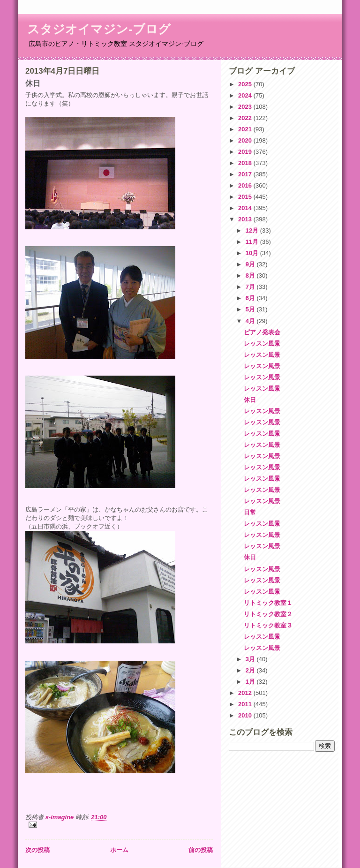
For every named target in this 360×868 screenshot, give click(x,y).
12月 (253, 230)
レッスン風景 (262, 343)
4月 (251, 321)
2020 (246, 140)
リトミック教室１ (268, 603)
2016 (246, 185)
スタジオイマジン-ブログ (99, 29)
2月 (251, 670)
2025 (246, 84)
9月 (251, 264)
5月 (251, 309)
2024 (246, 95)
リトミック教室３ (268, 625)
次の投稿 (37, 850)
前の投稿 (201, 850)
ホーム (119, 850)
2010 (246, 715)
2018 (246, 163)
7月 (251, 287)
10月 (253, 253)
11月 (253, 242)
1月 (251, 682)
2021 (246, 129)
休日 (250, 400)
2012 (246, 693)
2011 (246, 704)
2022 (246, 118)
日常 (250, 512)
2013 (246, 219)
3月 (251, 659)
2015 (246, 197)
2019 (246, 152)
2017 (246, 174)
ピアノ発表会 (262, 332)
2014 (246, 208)
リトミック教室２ (268, 614)
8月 (251, 275)
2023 (246, 107)
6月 (251, 298)
